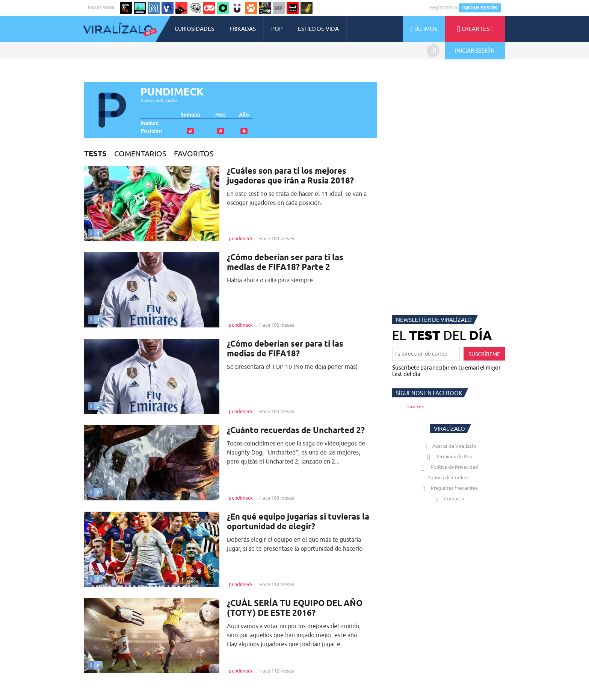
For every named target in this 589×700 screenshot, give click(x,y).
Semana (190, 115)
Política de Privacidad (449, 467)
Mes (220, 115)
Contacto (449, 498)
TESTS (95, 154)
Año (244, 115)
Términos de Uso (449, 456)
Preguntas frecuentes (449, 488)
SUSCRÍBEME (484, 354)
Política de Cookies (449, 477)
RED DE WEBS (101, 8)
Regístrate (440, 8)
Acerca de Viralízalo (449, 446)
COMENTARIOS (140, 154)
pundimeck (241, 238)
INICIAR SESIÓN (480, 8)
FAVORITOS (194, 154)
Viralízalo (415, 407)
